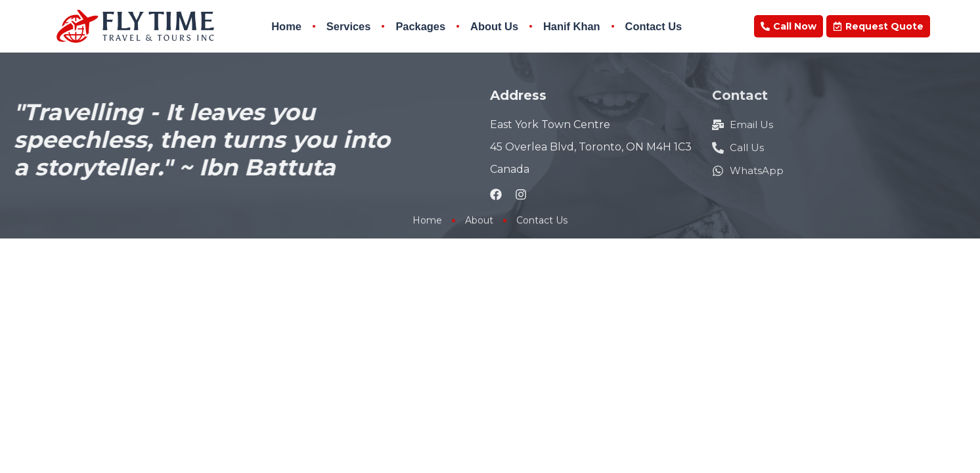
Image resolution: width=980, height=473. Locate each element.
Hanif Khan (572, 26)
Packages (420, 26)
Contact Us (654, 26)
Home (286, 26)
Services (349, 26)
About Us (494, 26)
